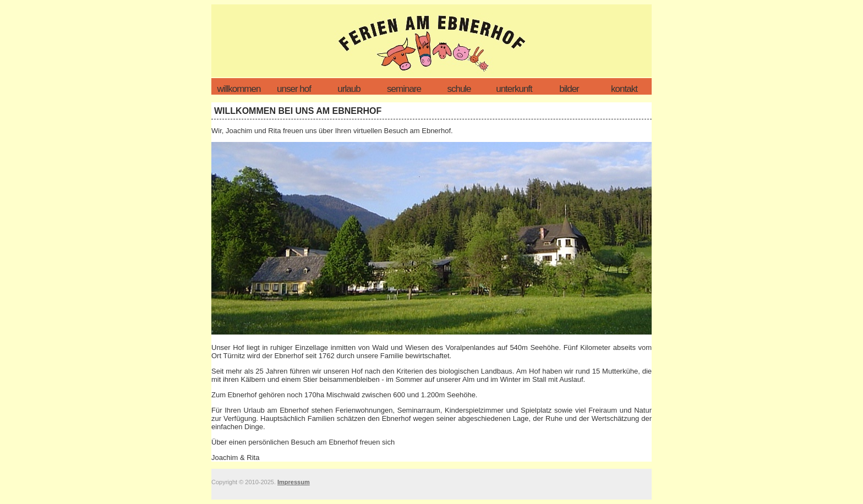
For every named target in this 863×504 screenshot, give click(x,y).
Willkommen (239, 89)
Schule (459, 89)
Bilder (569, 89)
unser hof (294, 89)
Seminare (404, 89)
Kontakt (624, 89)
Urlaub (349, 89)
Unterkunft (514, 89)
